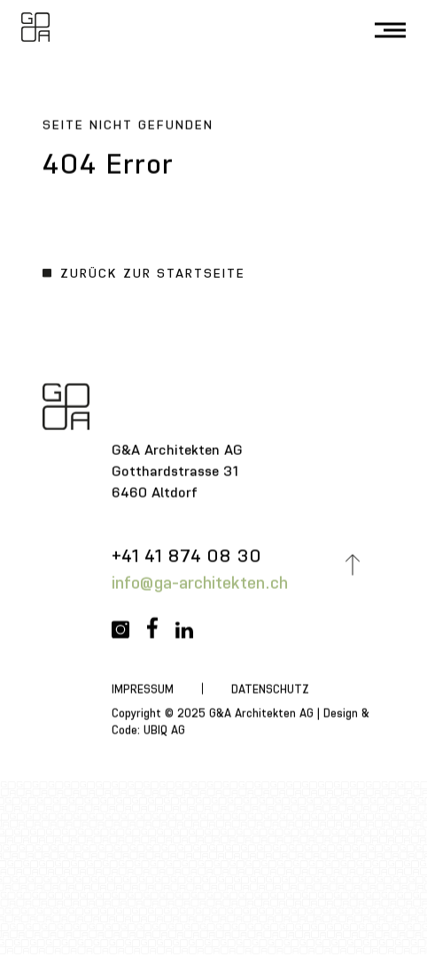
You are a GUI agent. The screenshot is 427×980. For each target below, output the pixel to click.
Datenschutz (271, 691)
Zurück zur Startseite (153, 276)
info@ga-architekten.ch (201, 584)
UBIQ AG (165, 733)
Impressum (144, 691)
